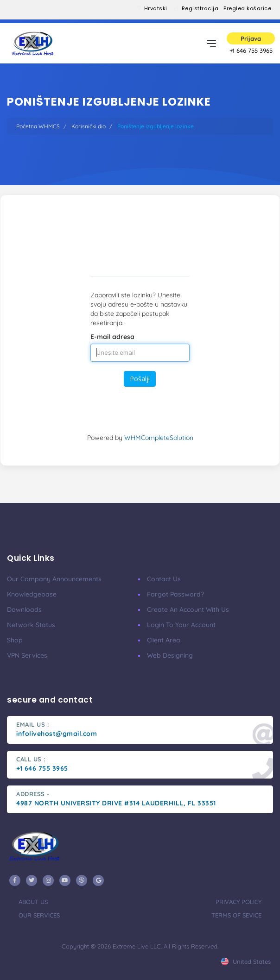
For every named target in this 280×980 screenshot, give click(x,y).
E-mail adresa (112, 337)
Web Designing (170, 655)
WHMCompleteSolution (159, 438)
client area (164, 640)
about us (33, 902)
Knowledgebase (32, 594)
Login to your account (181, 625)
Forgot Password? (175, 594)
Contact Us (164, 579)
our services (39, 915)
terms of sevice (236, 915)
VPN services (27, 655)
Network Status (31, 625)
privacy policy (239, 902)
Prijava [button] (251, 38)
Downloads (24, 609)
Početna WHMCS (38, 126)
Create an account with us (188, 609)
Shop (15, 640)
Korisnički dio (89, 126)
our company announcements (54, 579)
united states (246, 961)
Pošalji (140, 379)
